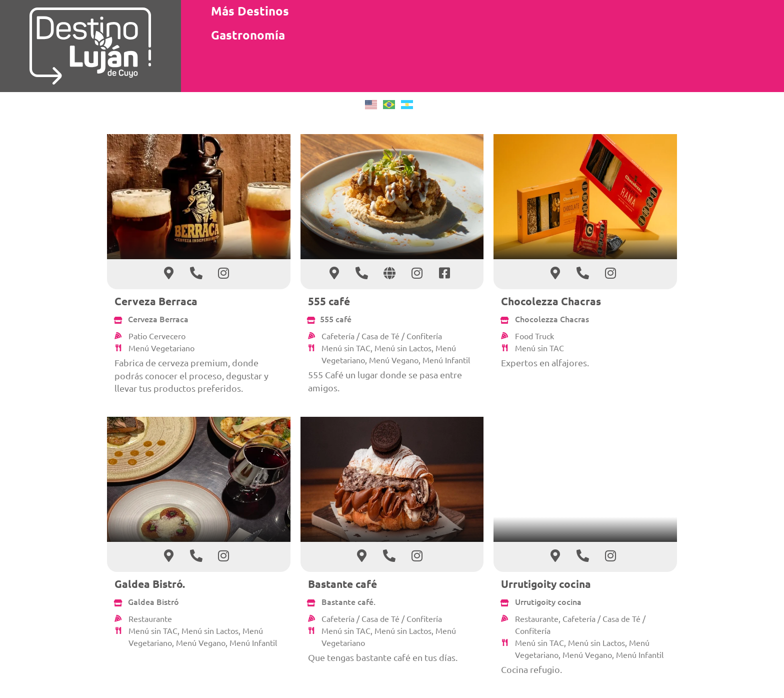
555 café (329, 301)
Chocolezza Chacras (551, 301)
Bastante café (342, 584)
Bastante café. (348, 601)
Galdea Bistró (153, 601)
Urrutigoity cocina (546, 584)
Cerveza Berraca (156, 301)
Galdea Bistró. (150, 584)
